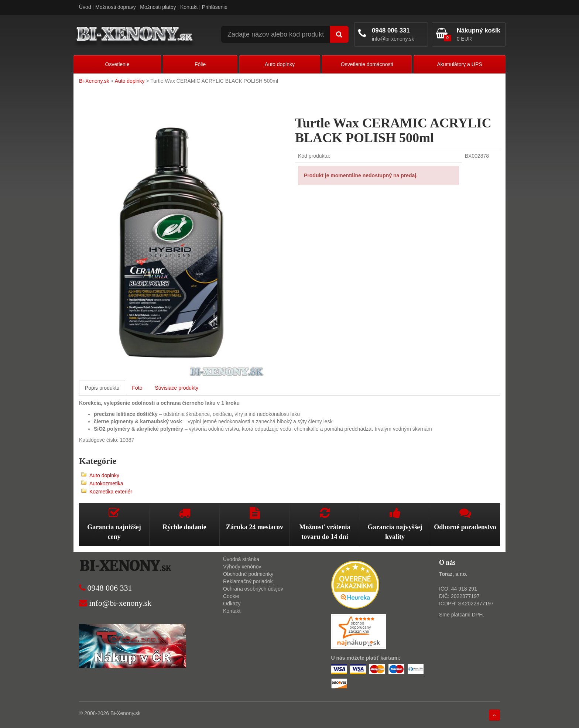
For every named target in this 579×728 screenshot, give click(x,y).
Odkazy (232, 604)
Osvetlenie (117, 64)
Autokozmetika (106, 483)
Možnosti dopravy (116, 7)
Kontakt (189, 7)
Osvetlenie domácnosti (367, 64)
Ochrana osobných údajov (253, 589)
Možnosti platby (158, 7)
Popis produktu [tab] (102, 388)
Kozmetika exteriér (111, 492)
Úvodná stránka (241, 559)
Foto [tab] (137, 388)
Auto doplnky (280, 64)
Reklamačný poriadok (248, 581)
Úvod (85, 7)
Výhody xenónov (242, 567)
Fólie (200, 64)
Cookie (231, 596)
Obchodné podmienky (248, 574)
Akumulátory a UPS (459, 64)
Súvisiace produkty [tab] (177, 388)
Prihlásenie (215, 7)
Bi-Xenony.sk (94, 81)
